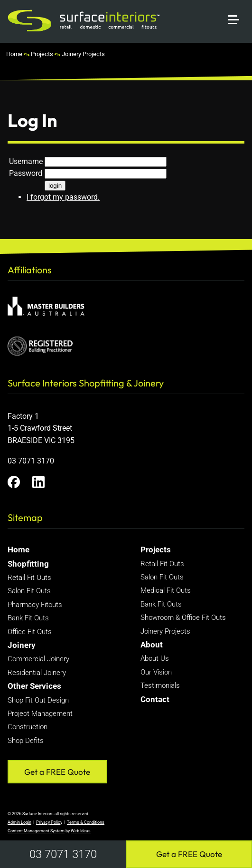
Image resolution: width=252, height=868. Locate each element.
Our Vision (156, 672)
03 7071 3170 (63, 854)
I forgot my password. (63, 197)
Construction (28, 727)
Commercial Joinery (38, 659)
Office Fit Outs (30, 632)
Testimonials (160, 685)
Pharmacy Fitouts (35, 605)
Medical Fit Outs (166, 590)
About (152, 645)
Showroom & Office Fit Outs (183, 617)
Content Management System (36, 831)
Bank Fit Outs (28, 618)
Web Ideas (81, 831)
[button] (238, 8)
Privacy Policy (49, 822)
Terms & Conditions (86, 822)
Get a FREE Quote (189, 854)
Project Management (40, 714)
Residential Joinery (37, 673)
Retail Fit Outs (29, 578)
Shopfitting (28, 564)
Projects (42, 54)
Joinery (22, 645)
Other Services (34, 686)
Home (14, 54)
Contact (155, 699)
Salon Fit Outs (29, 591)
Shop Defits (26, 741)
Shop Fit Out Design (38, 700)
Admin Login (19, 822)
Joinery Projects (83, 54)
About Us (155, 658)
